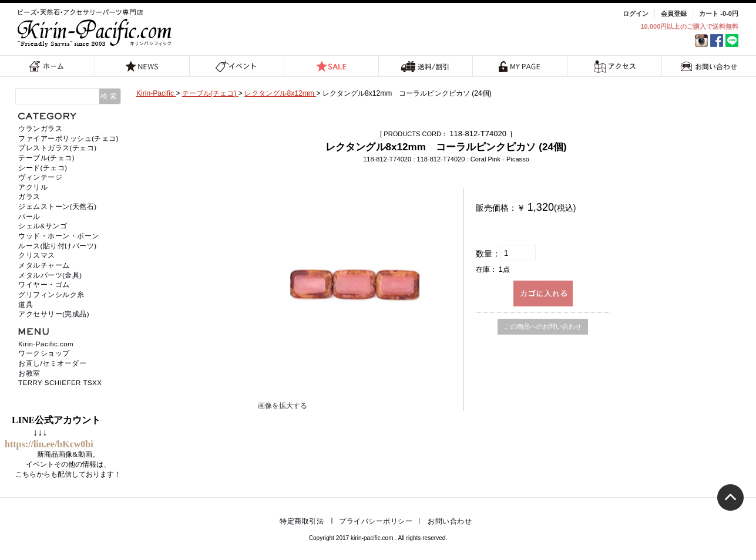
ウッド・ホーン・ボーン (59, 236)
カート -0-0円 (719, 14)
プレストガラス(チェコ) (58, 148)
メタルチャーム (44, 265)
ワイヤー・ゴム (44, 285)
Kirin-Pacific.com (46, 344)
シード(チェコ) (43, 168)
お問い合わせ (709, 66)
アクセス (615, 66)
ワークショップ (44, 353)
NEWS (142, 66)
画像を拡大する (283, 406)
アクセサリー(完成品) (54, 314)
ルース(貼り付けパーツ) (58, 246)
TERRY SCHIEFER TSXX (60, 383)
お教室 (29, 373)
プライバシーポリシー (376, 521)
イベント (236, 66)
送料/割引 (425, 66)
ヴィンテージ (40, 177)
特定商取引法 (302, 521)
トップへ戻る (730, 497)
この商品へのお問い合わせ (543, 326)
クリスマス (37, 255)
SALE (331, 66)
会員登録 (674, 14)
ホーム (47, 66)
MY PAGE (520, 66)
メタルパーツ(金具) (50, 275)
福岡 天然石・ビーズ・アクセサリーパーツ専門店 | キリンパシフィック (96, 28)
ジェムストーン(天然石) (58, 207)
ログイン (636, 14)
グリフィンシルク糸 (51, 295)
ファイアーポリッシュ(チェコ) (68, 139)
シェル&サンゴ (43, 226)
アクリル (33, 187)
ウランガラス (40, 129)
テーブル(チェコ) (46, 158)
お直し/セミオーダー (52, 363)
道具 (26, 305)
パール (29, 217)
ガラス (29, 197)
